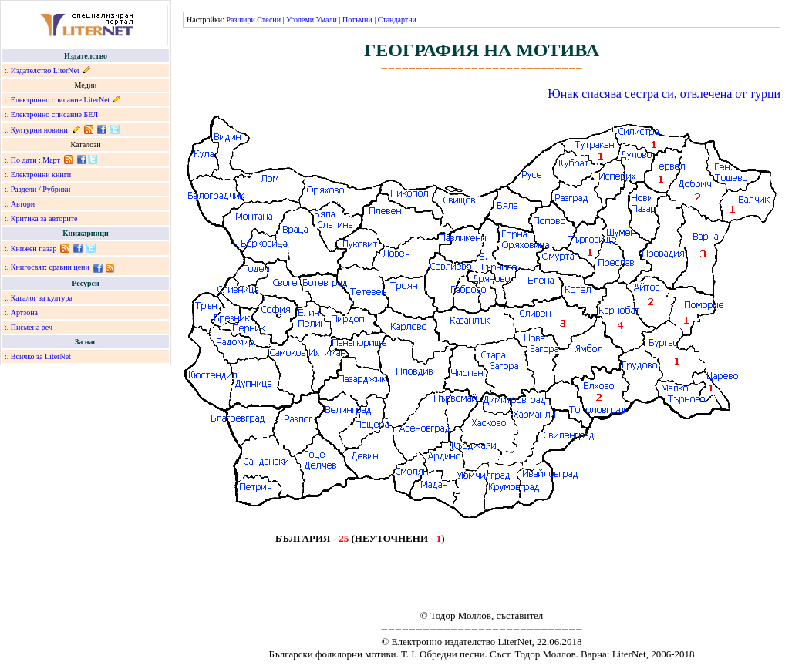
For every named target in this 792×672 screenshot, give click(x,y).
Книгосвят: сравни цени (50, 267)
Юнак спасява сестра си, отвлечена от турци (664, 94)
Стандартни (397, 20)
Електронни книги (41, 175)
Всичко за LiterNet (41, 356)
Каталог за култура (42, 298)
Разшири (240, 20)
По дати (24, 160)
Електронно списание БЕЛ (54, 114)
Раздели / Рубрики (41, 189)
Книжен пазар (34, 249)
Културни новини (39, 130)
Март (51, 160)
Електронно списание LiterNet (61, 100)
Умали (327, 20)
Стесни (269, 20)
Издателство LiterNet (45, 71)
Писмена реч (32, 327)
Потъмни (357, 20)
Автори (23, 204)
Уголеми (300, 20)
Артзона (24, 312)
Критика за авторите (44, 218)
